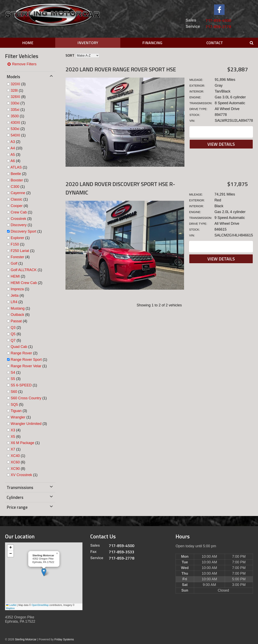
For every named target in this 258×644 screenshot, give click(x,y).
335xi (15, 110)
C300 (15, 187)
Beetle (16, 174)
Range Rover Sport (26, 360)
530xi (15, 129)
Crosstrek (18, 219)
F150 (15, 244)
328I (14, 91)
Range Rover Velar (26, 366)
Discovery (19, 225)
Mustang (18, 308)
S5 (13, 379)
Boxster (17, 180)
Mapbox (10, 608)
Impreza (17, 289)
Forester (17, 257)
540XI (15, 135)
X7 (13, 449)
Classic (17, 199)
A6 (13, 161)
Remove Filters (22, 64)
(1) (17, 91)
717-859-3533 (122, 552)
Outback (17, 315)
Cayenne (18, 193)
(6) (20, 315)
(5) (16, 340)
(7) (18, 103)
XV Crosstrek (21, 475)
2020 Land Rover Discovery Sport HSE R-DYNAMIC (120, 188)
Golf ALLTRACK (24, 270)
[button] (44, 572)
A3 (13, 142)
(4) (15, 161)
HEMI (15, 276)
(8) (18, 97)
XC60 (15, 462)
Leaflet (11, 605)
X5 (13, 437)
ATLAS (16, 167)
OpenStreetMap (40, 605)
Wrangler (18, 417)
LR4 (14, 302)
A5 (13, 155)
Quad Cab (19, 347)
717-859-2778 (218, 27)
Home (28, 43)
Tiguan (16, 411)
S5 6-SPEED (21, 385)
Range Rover (21, 353)
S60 (14, 392)
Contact (215, 43)
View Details (221, 144)
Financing (152, 43)
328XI (15, 97)
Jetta (15, 295)
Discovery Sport (23, 231)
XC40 (15, 456)
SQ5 (14, 405)
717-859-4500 (218, 20)
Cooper (17, 206)
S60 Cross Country (26, 398)
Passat (16, 321)
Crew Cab (19, 212)
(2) (18, 129)
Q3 (13, 328)
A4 (13, 148)
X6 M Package (22, 443)
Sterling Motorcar (26, 639)
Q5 (13, 334)
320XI (15, 84)
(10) (16, 148)
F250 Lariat (20, 251)
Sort (70, 55)
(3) (18, 84)
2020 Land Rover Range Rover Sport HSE (121, 69)
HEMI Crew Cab (24, 283)
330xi (15, 103)
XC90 (15, 469)
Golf (14, 263)
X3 (13, 430)
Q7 (13, 340)
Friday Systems (64, 639)
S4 (13, 372)
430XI (15, 123)
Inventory (88, 43)
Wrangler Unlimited (26, 424)
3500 (15, 116)
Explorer (17, 238)
